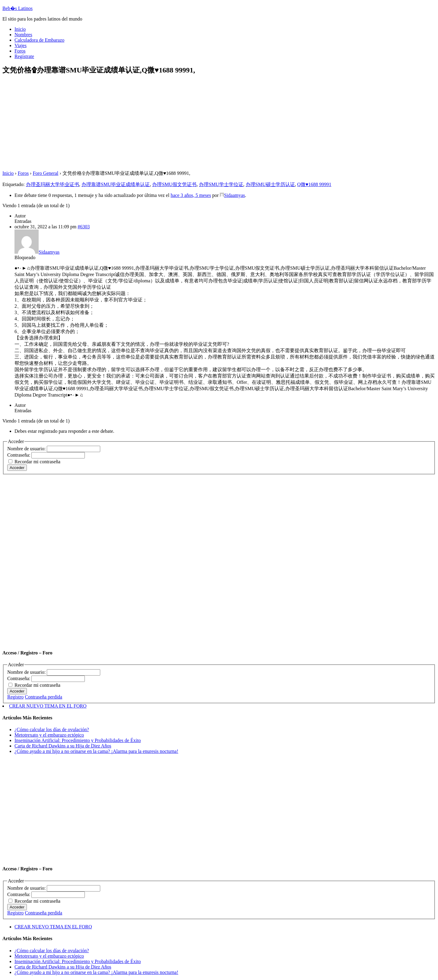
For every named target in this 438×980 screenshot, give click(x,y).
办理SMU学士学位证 (221, 184)
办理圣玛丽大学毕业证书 (53, 184)
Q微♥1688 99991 (314, 184)
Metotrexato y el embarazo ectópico (49, 735)
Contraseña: (19, 455)
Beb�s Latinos (18, 8)
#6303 (84, 227)
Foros (23, 173)
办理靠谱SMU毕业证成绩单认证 (116, 184)
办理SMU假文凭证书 (174, 184)
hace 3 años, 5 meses (191, 195)
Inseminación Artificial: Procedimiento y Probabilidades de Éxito (78, 740)
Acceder (17, 468)
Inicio (8, 173)
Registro (15, 697)
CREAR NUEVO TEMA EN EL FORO (48, 706)
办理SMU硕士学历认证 (270, 184)
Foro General (45, 173)
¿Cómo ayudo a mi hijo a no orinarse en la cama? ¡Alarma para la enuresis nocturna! (96, 751)
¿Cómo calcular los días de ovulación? (52, 729)
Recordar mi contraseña (37, 462)
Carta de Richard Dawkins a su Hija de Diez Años (63, 746)
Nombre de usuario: (27, 449)
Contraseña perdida (43, 697)
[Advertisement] (184, 123)
